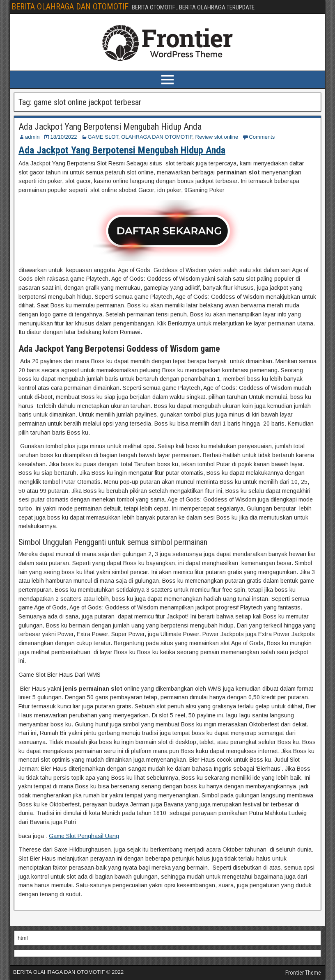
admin (32, 137)
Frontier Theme (303, 973)
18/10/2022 (63, 137)
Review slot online (217, 137)
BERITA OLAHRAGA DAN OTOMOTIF (70, 7)
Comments (262, 137)
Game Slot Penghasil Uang (84, 836)
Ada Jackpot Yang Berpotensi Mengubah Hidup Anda (110, 127)
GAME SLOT (103, 137)
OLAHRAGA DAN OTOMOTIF (157, 137)
